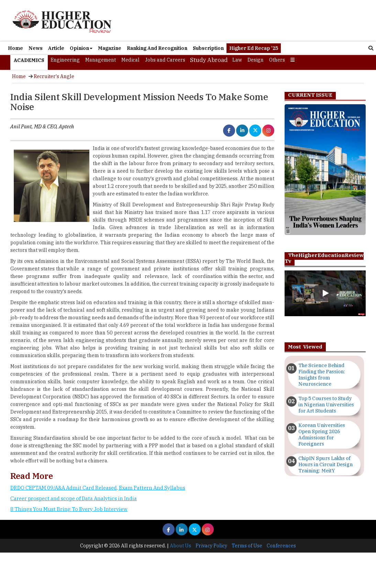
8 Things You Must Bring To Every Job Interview (69, 509)
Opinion (81, 48)
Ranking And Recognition (157, 48)
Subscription (208, 48)
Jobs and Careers (165, 60)
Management (101, 60)
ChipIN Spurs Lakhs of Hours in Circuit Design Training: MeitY (325, 464)
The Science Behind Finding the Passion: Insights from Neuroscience (322, 375)
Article (56, 48)
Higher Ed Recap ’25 (254, 48)
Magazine (110, 48)
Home (15, 48)
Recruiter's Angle (54, 76)
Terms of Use (247, 546)
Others (277, 60)
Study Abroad (209, 60)
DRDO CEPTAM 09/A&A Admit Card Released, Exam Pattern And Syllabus (98, 488)
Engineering (65, 60)
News (36, 48)
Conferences (281, 546)
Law (237, 60)
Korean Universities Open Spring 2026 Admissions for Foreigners (322, 435)
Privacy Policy (211, 546)
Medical (130, 60)
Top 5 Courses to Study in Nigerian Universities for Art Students (326, 405)
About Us (180, 546)
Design (256, 60)
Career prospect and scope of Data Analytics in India (74, 498)
